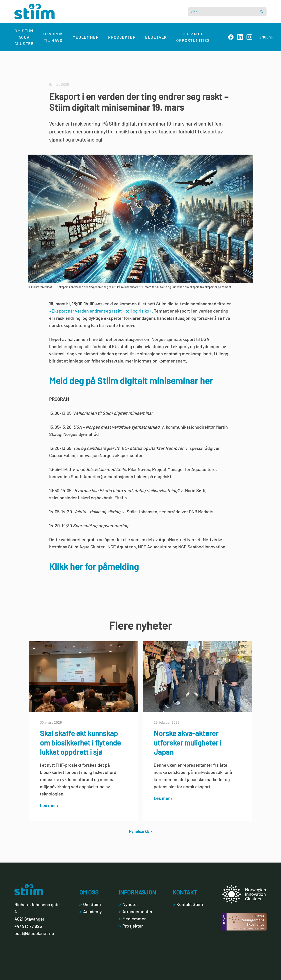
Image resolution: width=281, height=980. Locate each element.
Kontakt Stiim (188, 904)
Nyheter (128, 904)
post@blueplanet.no (34, 933)
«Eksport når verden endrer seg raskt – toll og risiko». (101, 311)
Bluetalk (156, 37)
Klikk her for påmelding (94, 566)
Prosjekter (122, 37)
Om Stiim (90, 904)
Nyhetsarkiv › (140, 831)
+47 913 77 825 (28, 926)
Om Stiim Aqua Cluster (24, 37)
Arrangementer (136, 911)
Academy (91, 911)
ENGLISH (266, 37)
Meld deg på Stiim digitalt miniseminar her (131, 381)
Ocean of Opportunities (193, 37)
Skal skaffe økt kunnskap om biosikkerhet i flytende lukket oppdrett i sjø (80, 742)
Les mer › (49, 805)
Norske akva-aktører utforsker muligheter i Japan (188, 742)
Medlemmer (86, 37)
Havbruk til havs (53, 37)
